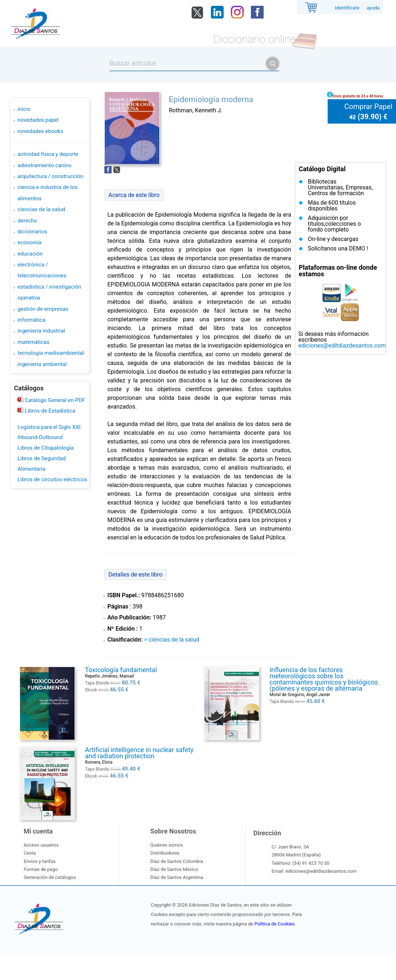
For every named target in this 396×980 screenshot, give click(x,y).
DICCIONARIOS (32, 232)
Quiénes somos (167, 845)
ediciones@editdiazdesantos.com (342, 346)
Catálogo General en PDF (54, 400)
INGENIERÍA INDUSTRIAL (41, 331)
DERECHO (27, 221)
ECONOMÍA (29, 242)
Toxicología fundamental (121, 670)
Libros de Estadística (49, 411)
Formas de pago (41, 869)
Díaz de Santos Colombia (177, 861)
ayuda (373, 8)
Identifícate (347, 8)
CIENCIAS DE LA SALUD (41, 209)
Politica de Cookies (275, 924)
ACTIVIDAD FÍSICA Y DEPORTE (48, 154)
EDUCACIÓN (30, 254)
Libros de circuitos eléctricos (52, 479)
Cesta (30, 853)
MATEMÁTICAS (33, 342)
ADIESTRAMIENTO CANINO (45, 165)
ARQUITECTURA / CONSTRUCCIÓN (50, 176)
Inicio (24, 109)
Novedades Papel (38, 120)
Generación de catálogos (50, 877)
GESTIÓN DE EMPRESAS (43, 309)
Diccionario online (255, 39)
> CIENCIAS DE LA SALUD (172, 640)
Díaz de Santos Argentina (177, 877)
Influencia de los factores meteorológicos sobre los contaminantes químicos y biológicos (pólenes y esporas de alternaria (324, 679)
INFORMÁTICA (31, 320)
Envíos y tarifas (40, 861)
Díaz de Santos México (174, 869)
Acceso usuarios (41, 845)
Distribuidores (165, 853)
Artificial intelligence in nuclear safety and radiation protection (139, 753)
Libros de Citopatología (45, 448)
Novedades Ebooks (40, 131)
